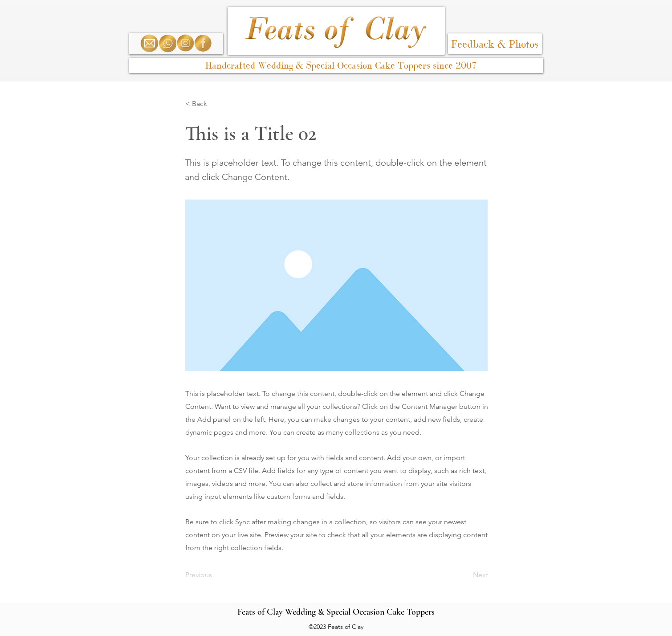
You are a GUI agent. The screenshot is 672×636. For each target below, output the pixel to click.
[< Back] (215, 104)
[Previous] (215, 575)
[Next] (466, 575)
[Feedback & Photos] (495, 44)
